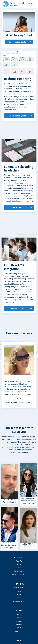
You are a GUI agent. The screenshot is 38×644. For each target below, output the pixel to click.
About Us (19, 561)
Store (19, 598)
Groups (19, 594)
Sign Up (19, 618)
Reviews (19, 624)
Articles (19, 621)
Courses (19, 591)
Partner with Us (19, 631)
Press (19, 564)
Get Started (17, 207)
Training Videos (19, 588)
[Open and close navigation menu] (34, 4)
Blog (19, 568)
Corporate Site (19, 571)
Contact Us (19, 628)
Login (19, 614)
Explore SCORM (17, 309)
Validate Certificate (19, 601)
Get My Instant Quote (17, 42)
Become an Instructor (19, 575)
